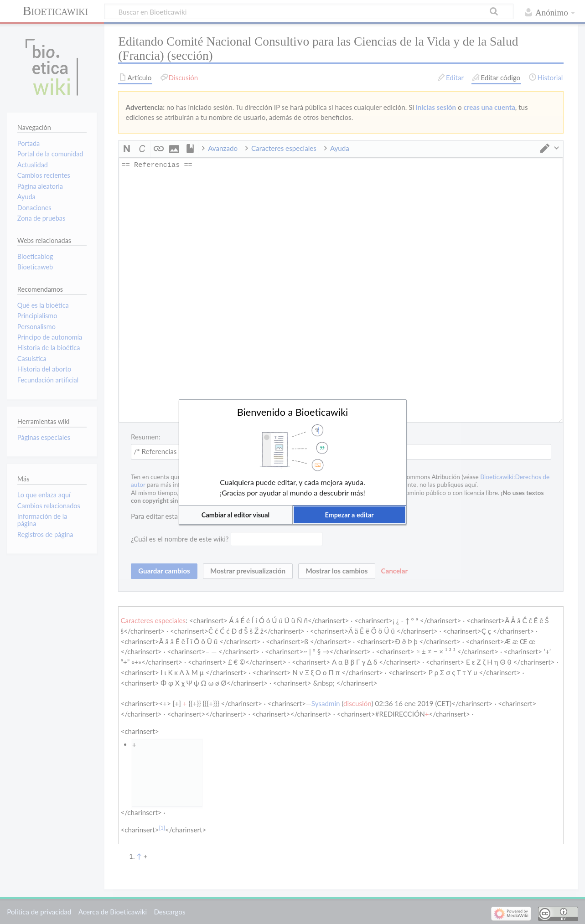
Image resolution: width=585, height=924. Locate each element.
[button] (236, 515)
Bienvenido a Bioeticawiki (293, 412)
